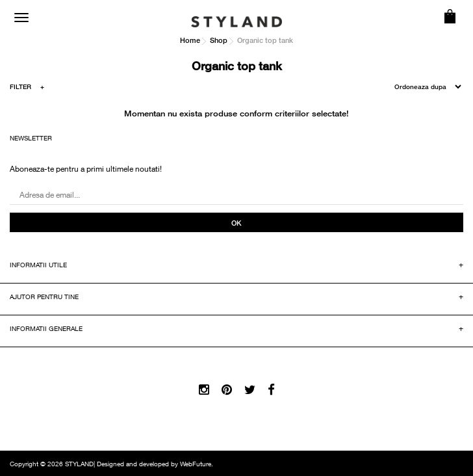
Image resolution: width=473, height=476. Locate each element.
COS (450, 16)
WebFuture (196, 465)
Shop (219, 40)
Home (190, 40)
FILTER (27, 88)
